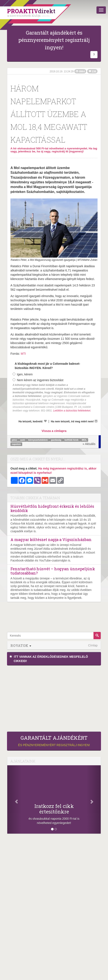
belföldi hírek (72, 440)
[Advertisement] (54, 697)
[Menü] (101, 10)
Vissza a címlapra (54, 431)
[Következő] (94, 799)
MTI (23, 354)
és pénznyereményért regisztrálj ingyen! (54, 741)
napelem (16, 444)
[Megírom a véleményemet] (96, 421)
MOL (84, 440)
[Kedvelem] (45, 421)
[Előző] (14, 799)
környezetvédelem (38, 440)
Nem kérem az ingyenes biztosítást (38, 380)
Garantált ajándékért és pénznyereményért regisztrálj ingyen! (54, 40)
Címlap (93, 645)
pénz (15, 440)
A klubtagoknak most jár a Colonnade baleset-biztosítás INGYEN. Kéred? (47, 366)
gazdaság (56, 440)
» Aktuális (89, 444)
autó (23, 440)
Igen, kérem (23, 374)
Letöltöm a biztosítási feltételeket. (72, 411)
